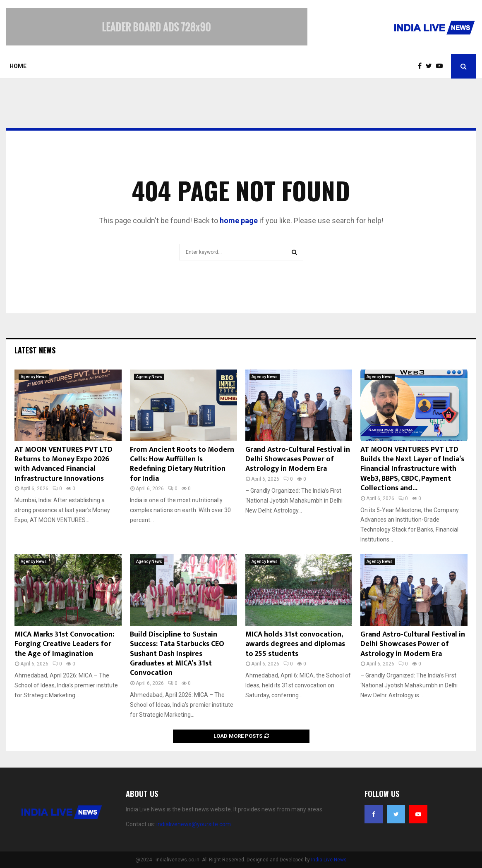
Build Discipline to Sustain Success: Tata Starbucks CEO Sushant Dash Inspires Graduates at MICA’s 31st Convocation (177, 654)
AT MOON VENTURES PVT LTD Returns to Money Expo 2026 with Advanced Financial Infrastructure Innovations (64, 464)
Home (18, 66)
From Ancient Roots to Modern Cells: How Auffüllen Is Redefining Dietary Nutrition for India (182, 464)
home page (239, 221)
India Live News (329, 860)
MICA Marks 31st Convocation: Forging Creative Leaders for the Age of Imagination (64, 644)
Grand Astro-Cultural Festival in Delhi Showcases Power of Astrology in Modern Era (298, 459)
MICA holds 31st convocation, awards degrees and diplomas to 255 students (295, 644)
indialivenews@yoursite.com (194, 824)
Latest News (35, 350)
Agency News (34, 377)
